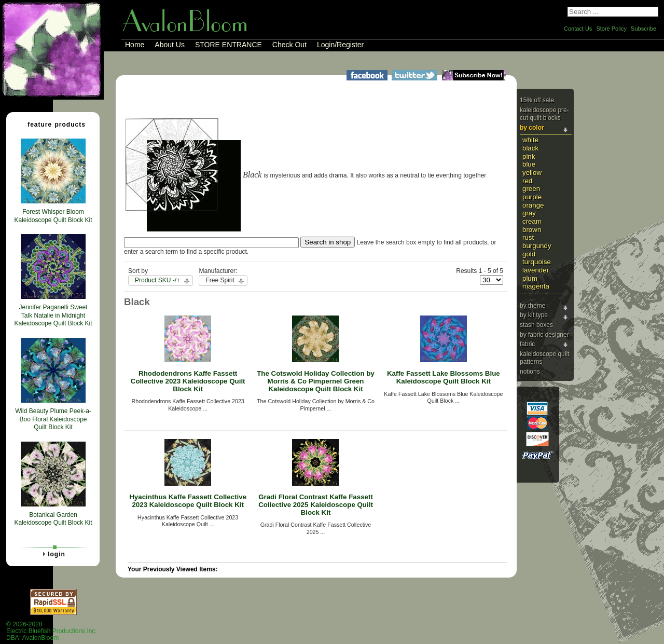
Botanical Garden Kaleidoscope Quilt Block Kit (53, 519)
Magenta (536, 286)
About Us (170, 45)
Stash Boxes (536, 325)
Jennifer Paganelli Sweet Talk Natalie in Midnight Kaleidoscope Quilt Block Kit (53, 315)
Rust (528, 237)
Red (527, 181)
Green (531, 189)
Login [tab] (52, 554)
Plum (530, 278)
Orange (533, 205)
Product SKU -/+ (157, 280)
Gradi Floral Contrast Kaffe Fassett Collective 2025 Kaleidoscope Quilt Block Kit (316, 504)
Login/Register (340, 45)
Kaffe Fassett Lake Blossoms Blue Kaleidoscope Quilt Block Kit (444, 377)
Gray (529, 213)
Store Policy (611, 29)
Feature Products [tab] (52, 124)
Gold (529, 254)
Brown (532, 230)
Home (135, 45)
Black (530, 148)
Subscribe (644, 29)
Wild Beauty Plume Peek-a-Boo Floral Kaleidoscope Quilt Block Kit (53, 419)
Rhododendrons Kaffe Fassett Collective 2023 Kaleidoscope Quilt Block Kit (188, 381)
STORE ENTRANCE (229, 45)
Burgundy (537, 246)
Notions (530, 372)
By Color (532, 128)
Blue (529, 164)
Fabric (527, 344)
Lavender (536, 270)
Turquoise (537, 262)
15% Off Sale (537, 100)
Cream (532, 221)
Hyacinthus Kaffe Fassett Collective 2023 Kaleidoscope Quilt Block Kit (188, 501)
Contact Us (578, 29)
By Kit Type (534, 315)
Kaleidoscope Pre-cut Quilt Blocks (544, 114)
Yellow (532, 173)
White (530, 140)
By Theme (532, 306)
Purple (532, 197)
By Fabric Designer (544, 335)
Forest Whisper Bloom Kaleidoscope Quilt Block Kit (53, 216)
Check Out (289, 45)
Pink (529, 156)
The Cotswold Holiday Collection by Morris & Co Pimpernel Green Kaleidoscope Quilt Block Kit (316, 381)
